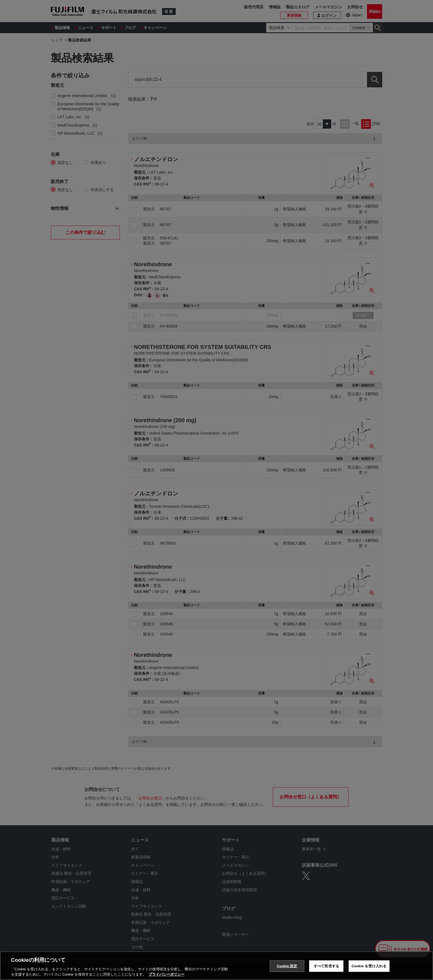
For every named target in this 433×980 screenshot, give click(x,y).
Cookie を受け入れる (369, 966)
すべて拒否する (326, 966)
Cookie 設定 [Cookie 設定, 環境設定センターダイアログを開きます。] (287, 966)
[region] (216, 966)
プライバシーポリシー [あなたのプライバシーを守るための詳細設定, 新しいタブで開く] (167, 974)
